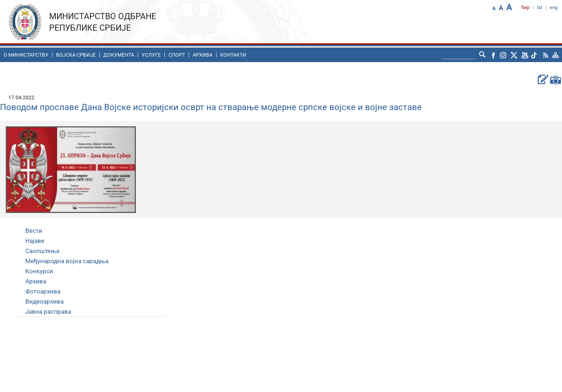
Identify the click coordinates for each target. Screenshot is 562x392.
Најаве (35, 241)
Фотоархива (43, 291)
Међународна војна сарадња (67, 261)
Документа (119, 55)
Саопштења (42, 251)
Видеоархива (44, 301)
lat (540, 7)
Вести (34, 231)
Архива (203, 55)
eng (554, 7)
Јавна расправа (48, 312)
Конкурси (39, 271)
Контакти (233, 55)
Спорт (177, 55)
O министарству (26, 55)
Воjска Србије (76, 55)
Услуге (151, 55)
